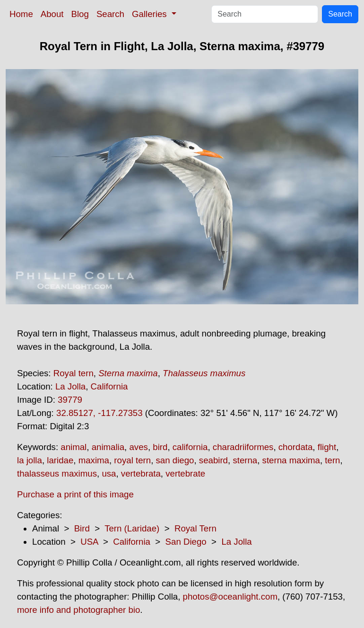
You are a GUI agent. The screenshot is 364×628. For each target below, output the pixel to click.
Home (21, 14)
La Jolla (70, 386)
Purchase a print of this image (75, 494)
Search (110, 14)
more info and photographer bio (78, 610)
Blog (80, 14)
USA (89, 542)
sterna (245, 460)
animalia (108, 447)
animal (74, 447)
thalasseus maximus (57, 473)
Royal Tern (195, 528)
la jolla (30, 460)
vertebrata (141, 473)
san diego (175, 460)
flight (327, 447)
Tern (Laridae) (132, 528)
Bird (82, 528)
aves (138, 447)
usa (109, 473)
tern (332, 460)
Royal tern (74, 373)
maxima (94, 460)
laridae (60, 460)
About (52, 14)
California (109, 386)
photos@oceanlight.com (230, 597)
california (190, 447)
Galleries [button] (151, 14)
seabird (213, 460)
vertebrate (185, 473)
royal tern (132, 460)
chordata (296, 447)
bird (160, 447)
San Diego (186, 542)
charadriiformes (243, 447)
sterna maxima (291, 460)
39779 (70, 400)
